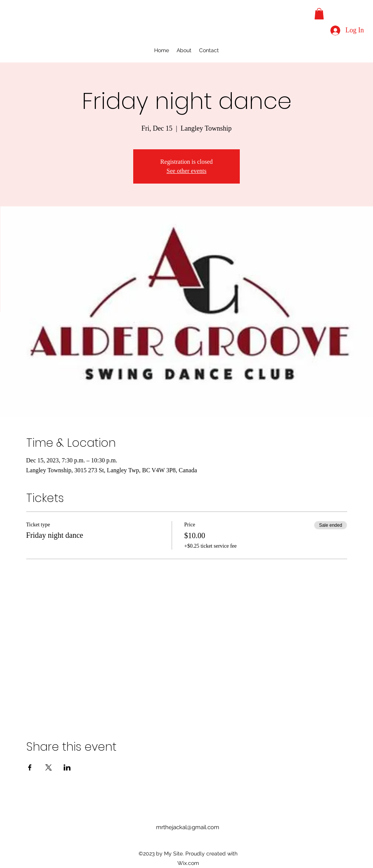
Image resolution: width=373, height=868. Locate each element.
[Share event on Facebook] (30, 767)
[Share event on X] (49, 767)
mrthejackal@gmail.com (188, 827)
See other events (187, 171)
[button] (319, 14)
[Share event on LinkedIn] (67, 767)
